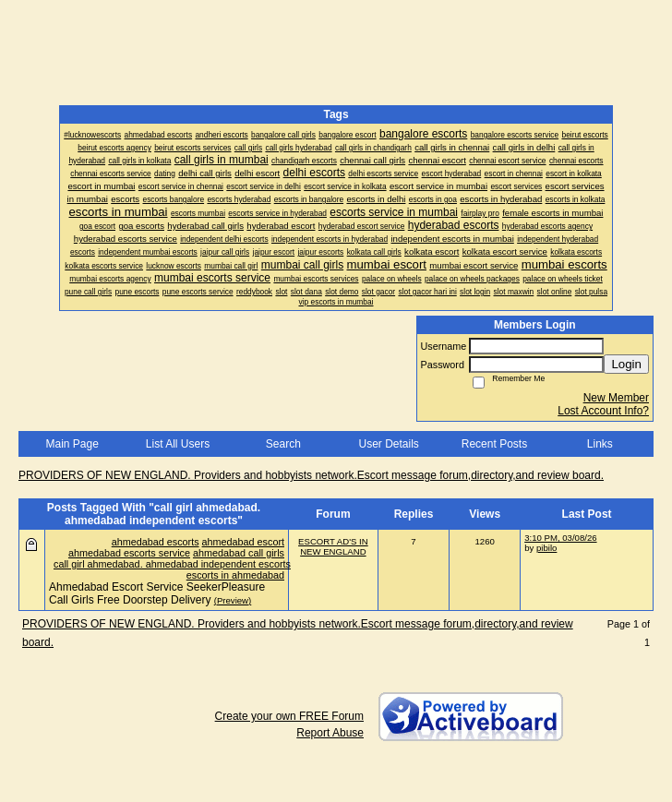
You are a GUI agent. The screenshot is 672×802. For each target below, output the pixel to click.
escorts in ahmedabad (235, 575)
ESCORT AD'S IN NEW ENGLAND (333, 546)
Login (626, 364)
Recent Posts (494, 444)
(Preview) (233, 600)
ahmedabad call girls (239, 553)
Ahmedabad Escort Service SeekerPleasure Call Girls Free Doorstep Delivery (157, 593)
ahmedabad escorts (156, 542)
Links (600, 444)
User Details (388, 444)
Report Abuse (330, 733)
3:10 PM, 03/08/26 (560, 538)
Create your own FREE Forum (289, 716)
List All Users (178, 444)
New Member (616, 398)
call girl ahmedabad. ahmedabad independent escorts (172, 564)
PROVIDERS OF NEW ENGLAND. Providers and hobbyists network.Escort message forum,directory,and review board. (311, 475)
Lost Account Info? (603, 411)
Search (283, 444)
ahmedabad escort (243, 542)
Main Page (72, 444)
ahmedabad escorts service (129, 553)
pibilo (546, 548)
